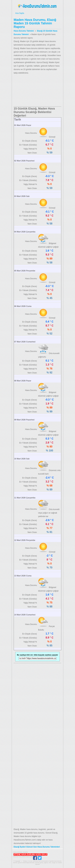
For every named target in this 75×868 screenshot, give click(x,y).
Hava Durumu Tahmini (37, 6)
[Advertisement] (37, 91)
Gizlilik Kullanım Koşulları (23, 857)
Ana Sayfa (37, 13)
